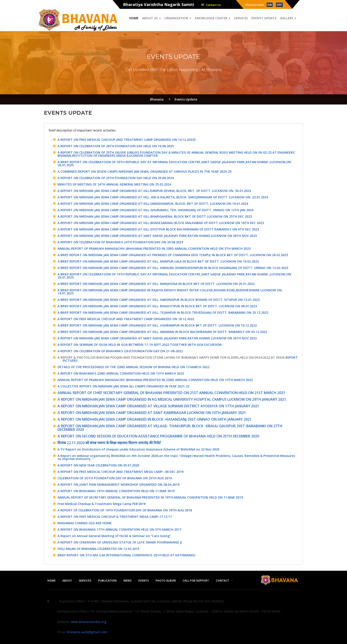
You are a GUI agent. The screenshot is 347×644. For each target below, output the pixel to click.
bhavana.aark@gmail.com (87, 632)
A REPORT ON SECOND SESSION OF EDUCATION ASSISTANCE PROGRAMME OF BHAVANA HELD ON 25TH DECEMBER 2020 (158, 436)
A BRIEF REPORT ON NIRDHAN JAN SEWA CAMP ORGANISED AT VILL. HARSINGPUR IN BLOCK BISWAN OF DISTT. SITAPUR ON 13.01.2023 (159, 300)
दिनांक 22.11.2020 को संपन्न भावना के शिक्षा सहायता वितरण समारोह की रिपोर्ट (109, 443)
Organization (178, 18)
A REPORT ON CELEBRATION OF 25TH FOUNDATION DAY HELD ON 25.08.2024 (116, 178)
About (67, 581)
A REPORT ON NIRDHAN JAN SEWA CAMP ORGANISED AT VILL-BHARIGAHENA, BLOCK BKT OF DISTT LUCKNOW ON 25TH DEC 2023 (155, 216)
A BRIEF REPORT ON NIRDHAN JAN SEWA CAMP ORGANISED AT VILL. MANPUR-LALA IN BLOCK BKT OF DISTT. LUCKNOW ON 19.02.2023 (158, 261)
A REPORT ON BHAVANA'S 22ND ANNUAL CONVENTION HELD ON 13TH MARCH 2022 (121, 373)
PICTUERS (70, 361)
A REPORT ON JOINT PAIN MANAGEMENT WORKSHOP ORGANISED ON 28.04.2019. (119, 484)
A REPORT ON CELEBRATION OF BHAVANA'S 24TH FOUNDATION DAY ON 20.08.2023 (120, 242)
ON (270, 5)
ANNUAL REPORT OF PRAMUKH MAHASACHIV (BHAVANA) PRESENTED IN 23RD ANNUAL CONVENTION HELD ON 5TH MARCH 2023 (154, 249)
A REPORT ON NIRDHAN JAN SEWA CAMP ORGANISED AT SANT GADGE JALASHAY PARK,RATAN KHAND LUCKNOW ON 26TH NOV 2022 (157, 338)
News (127, 581)
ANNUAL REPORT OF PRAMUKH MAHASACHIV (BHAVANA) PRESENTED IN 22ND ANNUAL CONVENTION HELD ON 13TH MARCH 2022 (155, 380)
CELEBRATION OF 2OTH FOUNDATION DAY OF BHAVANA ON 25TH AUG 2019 (115, 478)
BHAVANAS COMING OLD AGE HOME (85, 523)
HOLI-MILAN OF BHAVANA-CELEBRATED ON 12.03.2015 (98, 549)
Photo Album (166, 581)
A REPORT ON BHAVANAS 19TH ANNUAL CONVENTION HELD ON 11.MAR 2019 (116, 491)
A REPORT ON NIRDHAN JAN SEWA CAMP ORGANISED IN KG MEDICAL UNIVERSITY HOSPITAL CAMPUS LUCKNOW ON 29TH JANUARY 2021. (172, 399)
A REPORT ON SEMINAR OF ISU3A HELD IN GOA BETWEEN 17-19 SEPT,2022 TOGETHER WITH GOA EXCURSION (140, 345)
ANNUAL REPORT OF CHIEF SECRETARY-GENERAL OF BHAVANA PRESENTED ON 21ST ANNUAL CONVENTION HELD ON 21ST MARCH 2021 (171, 393)
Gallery (288, 18)
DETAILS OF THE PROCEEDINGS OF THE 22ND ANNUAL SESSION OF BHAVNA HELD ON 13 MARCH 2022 (133, 367)
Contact (222, 581)
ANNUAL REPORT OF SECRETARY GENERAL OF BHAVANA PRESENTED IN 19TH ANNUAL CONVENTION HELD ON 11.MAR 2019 (150, 497)
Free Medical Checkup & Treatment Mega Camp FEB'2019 (101, 504)
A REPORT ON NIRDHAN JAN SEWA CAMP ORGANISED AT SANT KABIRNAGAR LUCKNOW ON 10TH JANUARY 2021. (152, 413)
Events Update (264, 18)
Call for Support (196, 581)
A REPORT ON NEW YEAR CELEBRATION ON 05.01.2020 (98, 465)
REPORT (292, 357)
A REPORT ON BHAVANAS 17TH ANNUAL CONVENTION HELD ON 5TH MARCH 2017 (119, 529)
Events (144, 581)
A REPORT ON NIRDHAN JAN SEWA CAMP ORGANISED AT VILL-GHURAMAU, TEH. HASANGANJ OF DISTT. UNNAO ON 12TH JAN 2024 (155, 210)
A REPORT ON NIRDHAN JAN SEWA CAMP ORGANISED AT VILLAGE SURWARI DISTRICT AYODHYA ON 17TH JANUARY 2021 (158, 406)
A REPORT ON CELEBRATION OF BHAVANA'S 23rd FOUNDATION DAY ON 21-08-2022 (120, 351)
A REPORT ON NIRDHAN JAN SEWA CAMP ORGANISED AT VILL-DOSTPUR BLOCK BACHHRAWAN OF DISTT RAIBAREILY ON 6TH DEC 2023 (158, 229)
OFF (279, 5)
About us (151, 18)
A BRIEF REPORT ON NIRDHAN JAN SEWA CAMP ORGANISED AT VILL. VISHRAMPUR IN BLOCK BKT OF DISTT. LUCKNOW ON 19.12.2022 (157, 325)
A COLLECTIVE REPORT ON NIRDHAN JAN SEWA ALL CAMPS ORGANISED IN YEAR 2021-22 (123, 386)
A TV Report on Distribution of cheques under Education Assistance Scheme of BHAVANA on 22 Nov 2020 (138, 449)
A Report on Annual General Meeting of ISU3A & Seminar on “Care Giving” (114, 536)
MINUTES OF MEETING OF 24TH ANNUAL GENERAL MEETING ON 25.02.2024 (114, 184)
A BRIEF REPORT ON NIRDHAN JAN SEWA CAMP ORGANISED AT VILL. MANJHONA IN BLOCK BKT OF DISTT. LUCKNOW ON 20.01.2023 (156, 284)
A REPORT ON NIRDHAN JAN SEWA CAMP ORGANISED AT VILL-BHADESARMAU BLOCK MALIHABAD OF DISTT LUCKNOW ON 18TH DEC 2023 (161, 223)
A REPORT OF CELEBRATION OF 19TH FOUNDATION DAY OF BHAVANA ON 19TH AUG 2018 (125, 510)
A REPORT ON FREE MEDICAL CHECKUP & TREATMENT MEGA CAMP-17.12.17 (115, 517)
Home (134, 18)
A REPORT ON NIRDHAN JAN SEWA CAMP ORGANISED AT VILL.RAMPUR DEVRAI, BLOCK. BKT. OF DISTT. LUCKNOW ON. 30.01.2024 (154, 191)
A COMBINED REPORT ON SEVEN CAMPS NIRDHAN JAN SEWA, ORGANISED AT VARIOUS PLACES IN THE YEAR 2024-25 (145, 171)
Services (241, 18)
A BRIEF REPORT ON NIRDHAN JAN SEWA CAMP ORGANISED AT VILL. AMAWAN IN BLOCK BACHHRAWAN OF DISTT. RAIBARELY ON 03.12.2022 (162, 332)
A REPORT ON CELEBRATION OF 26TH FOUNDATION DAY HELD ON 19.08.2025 (116, 146)
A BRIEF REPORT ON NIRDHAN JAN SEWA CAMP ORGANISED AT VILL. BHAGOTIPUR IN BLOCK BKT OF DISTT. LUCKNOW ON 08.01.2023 (157, 306)
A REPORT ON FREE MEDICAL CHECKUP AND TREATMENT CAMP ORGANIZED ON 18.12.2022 (126, 319)
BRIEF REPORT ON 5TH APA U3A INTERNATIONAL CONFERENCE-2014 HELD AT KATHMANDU (126, 555)
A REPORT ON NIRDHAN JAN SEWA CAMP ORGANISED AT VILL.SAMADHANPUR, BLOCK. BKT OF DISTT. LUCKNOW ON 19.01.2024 (153, 204)
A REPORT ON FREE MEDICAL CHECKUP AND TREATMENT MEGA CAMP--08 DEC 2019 (120, 472)
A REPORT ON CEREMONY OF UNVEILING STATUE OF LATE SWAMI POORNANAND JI (120, 542)
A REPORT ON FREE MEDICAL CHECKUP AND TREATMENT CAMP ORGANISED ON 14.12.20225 (127, 140)
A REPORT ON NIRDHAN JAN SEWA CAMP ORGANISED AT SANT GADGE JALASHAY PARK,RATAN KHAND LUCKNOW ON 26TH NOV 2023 (157, 236)
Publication (107, 581)
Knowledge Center (213, 18)
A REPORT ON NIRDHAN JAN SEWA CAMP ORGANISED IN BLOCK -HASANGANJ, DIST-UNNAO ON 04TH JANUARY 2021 (155, 419)
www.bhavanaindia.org (88, 622)
